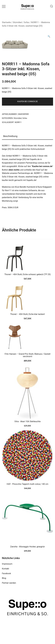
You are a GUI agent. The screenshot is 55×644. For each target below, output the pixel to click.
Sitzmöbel (17, 22)
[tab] (28, 136)
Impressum (7, 564)
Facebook (6, 573)
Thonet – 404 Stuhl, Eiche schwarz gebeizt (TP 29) (28, 274)
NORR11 (18, 122)
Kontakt (6, 569)
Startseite (6, 22)
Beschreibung (10, 136)
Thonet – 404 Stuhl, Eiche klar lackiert (27, 314)
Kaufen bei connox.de (28, 101)
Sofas (26, 22)
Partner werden (9, 583)
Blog (4, 578)
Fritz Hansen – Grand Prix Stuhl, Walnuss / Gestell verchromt (28, 355)
